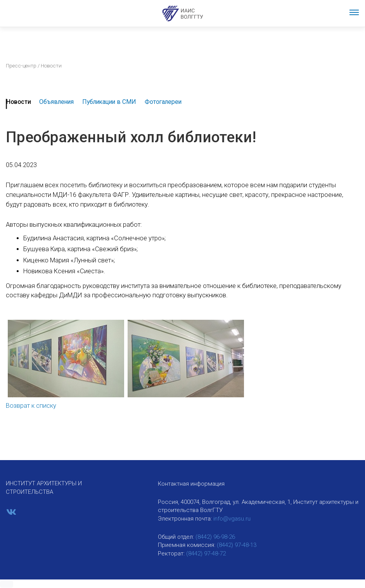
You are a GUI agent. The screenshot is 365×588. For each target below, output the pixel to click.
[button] (7, 584)
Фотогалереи (163, 102)
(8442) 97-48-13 (237, 545)
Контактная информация (191, 484)
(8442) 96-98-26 (215, 537)
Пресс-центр (21, 66)
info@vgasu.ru (232, 519)
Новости (19, 102)
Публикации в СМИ (109, 102)
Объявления (56, 102)
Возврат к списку (31, 406)
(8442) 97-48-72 (206, 554)
